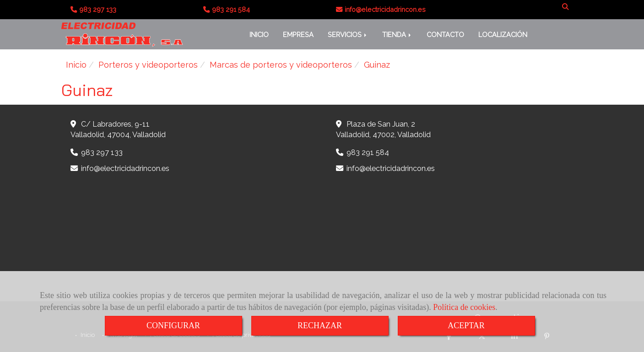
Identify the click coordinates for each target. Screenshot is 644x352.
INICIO (259, 35)
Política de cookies (464, 307)
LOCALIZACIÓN (503, 35)
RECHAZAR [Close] (320, 325)
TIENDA (397, 35)
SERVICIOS (348, 35)
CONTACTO (445, 35)
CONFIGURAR (173, 325)
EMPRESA (298, 35)
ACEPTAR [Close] (466, 325)
